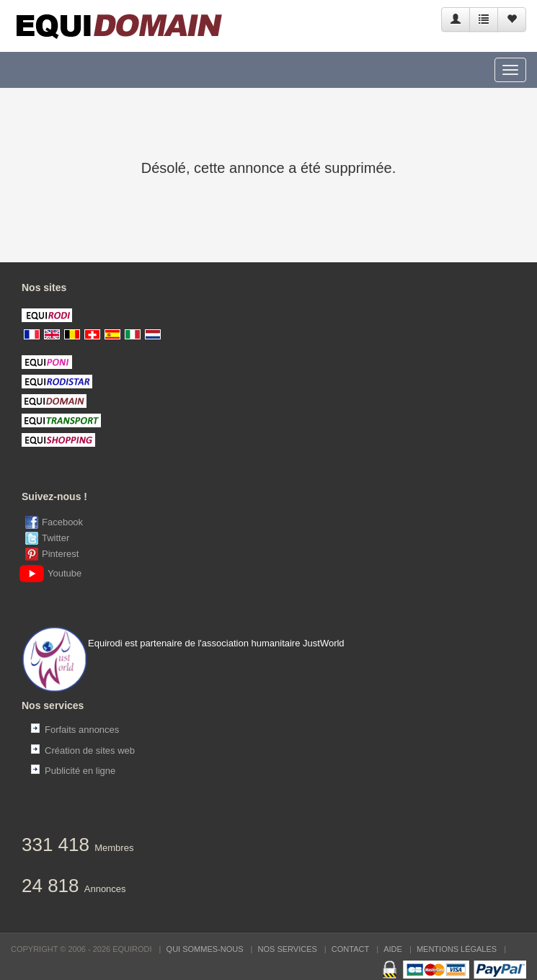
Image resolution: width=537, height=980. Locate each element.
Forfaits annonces (82, 730)
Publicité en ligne (80, 771)
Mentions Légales (457, 949)
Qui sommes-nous (205, 949)
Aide (393, 949)
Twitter (56, 538)
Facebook (62, 522)
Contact (350, 949)
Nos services (288, 949)
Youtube (53, 573)
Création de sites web (90, 750)
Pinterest (60, 554)
